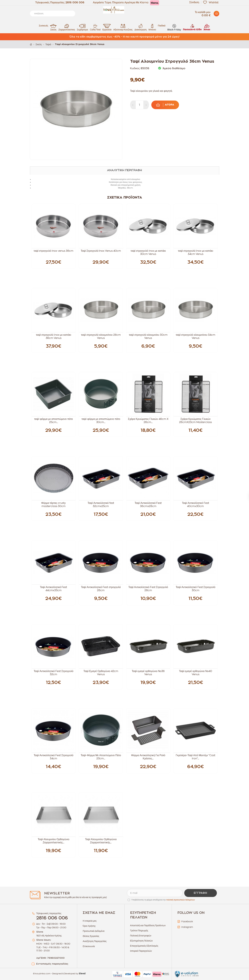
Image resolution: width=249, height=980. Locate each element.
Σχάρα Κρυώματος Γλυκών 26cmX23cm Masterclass (195, 421)
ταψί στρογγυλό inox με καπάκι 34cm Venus (195, 252)
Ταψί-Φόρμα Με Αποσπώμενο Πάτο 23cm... (101, 757)
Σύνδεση (194, 2)
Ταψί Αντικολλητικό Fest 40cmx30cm (196, 505)
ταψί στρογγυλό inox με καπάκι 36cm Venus (54, 336)
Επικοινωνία (89, 946)
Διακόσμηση (140, 27)
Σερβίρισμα (82, 27)
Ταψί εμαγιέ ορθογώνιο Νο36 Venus (148, 673)
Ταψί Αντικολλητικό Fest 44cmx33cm (53, 589)
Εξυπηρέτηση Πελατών (141, 941)
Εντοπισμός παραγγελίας (52, 964)
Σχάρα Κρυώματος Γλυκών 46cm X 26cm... (148, 421)
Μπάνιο (152, 27)
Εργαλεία (107, 27)
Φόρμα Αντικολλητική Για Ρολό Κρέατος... (148, 757)
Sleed (82, 974)
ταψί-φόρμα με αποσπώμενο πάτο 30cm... (101, 421)
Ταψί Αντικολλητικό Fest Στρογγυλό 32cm (54, 673)
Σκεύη (53, 27)
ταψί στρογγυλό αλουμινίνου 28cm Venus (101, 336)
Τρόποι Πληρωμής (139, 931)
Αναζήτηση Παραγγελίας (95, 941)
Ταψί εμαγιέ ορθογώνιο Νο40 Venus (196, 673)
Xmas (207, 27)
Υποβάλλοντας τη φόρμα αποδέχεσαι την (163, 900)
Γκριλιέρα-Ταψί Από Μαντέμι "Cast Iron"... (196, 757)
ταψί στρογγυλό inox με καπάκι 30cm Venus (148, 252)
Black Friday (174, 27)
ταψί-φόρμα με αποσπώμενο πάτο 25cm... (54, 421)
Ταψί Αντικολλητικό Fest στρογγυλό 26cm (101, 589)
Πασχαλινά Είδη (192, 27)
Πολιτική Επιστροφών (141, 936)
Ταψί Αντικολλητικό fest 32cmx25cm (101, 505)
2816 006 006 (75, 3)
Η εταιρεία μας (90, 921)
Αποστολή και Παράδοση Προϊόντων (148, 925)
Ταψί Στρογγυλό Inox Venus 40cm (101, 251)
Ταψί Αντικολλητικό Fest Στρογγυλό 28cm (148, 589)
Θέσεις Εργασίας (91, 936)
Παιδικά (162, 26)
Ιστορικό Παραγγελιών (141, 951)
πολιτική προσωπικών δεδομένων (181, 900)
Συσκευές (44, 26)
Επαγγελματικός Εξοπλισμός (144, 946)
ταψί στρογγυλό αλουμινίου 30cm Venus (148, 336)
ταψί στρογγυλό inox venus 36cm (53, 251)
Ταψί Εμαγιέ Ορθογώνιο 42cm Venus (101, 673)
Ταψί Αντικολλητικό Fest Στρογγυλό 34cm (54, 757)
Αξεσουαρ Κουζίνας (123, 27)
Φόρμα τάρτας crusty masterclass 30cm (54, 505)
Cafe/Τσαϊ (95, 27)
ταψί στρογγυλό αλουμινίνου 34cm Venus (195, 336)
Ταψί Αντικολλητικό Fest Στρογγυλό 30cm (195, 589)
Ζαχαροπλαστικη (67, 27)
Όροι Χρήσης (89, 926)
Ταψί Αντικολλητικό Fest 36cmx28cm (148, 505)
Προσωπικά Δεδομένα (94, 931)
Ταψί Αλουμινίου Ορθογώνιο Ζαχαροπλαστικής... (54, 841)
